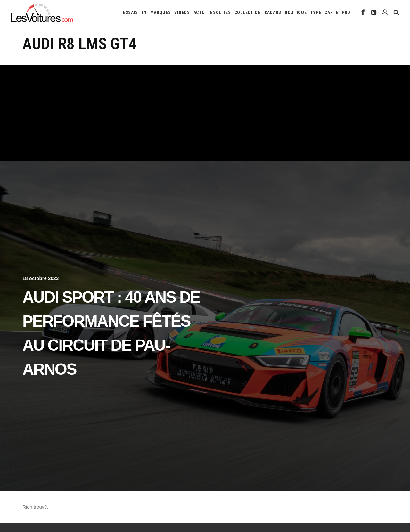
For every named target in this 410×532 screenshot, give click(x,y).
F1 (144, 12)
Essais (131, 12)
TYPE (316, 12)
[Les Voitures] (42, 12)
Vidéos (182, 12)
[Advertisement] (205, 113)
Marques (161, 12)
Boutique (296, 12)
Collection (248, 12)
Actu (199, 12)
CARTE (331, 12)
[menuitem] (131, 12)
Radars (273, 12)
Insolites (219, 12)
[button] (363, 12)
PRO (346, 12)
